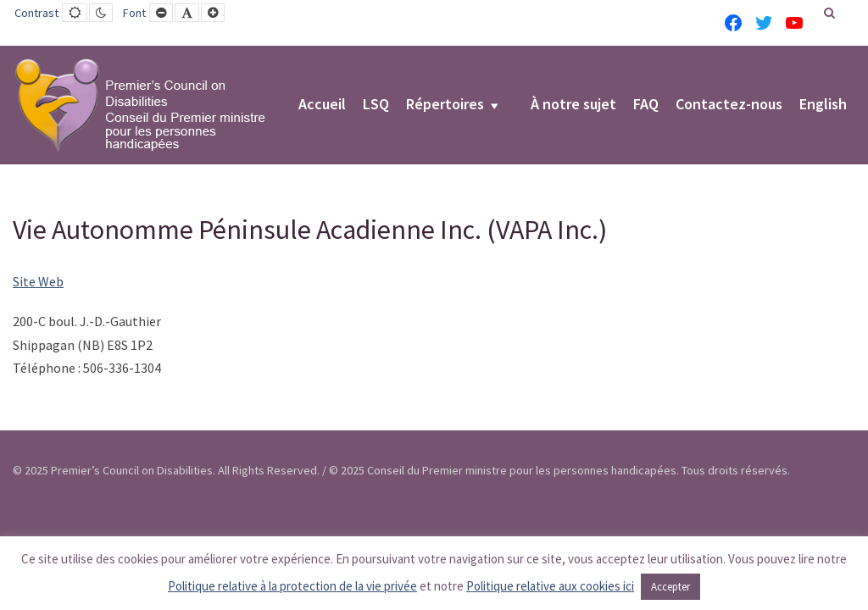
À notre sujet (573, 105)
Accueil (322, 105)
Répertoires (445, 105)
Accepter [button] (670, 587)
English (823, 105)
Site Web (38, 281)
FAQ (646, 105)
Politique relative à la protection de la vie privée (292, 586)
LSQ (376, 105)
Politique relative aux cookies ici (550, 586)
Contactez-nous (729, 105)
